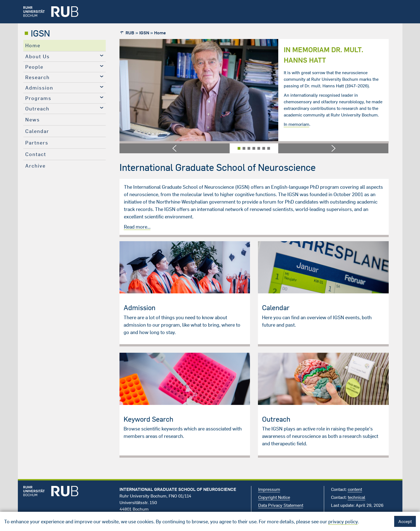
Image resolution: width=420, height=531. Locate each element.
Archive (35, 166)
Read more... (137, 227)
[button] (175, 148)
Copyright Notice (274, 497)
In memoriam (297, 124)
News (33, 120)
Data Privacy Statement (281, 505)
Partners (37, 143)
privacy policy (343, 522)
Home (33, 45)
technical (357, 497)
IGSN (40, 33)
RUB (130, 33)
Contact (36, 154)
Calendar (37, 131)
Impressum (269, 489)
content (355, 489)
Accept (405, 521)
